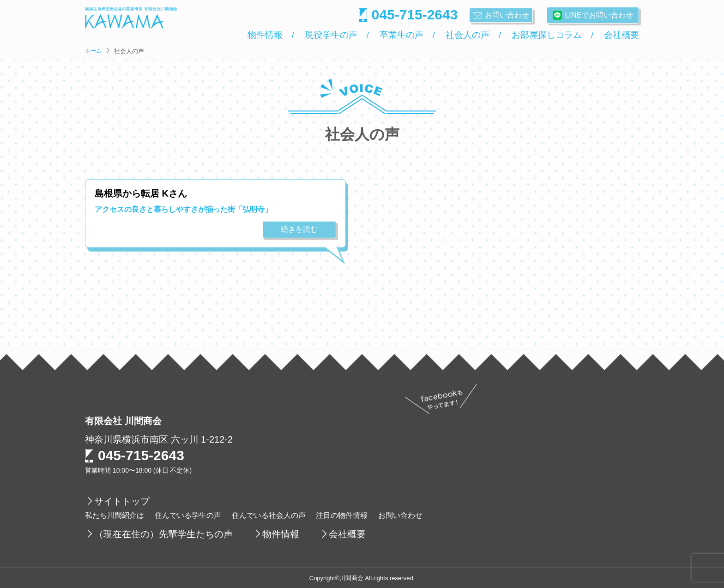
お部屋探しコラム (547, 35)
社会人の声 (468, 35)
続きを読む (299, 229)
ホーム (93, 51)
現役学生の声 (331, 35)
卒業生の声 (401, 35)
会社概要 (621, 35)
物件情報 (265, 35)
